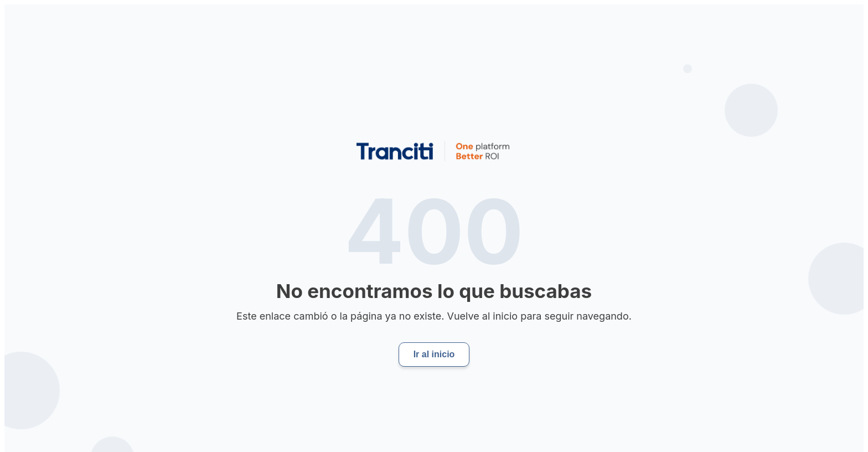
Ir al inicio (434, 354)
